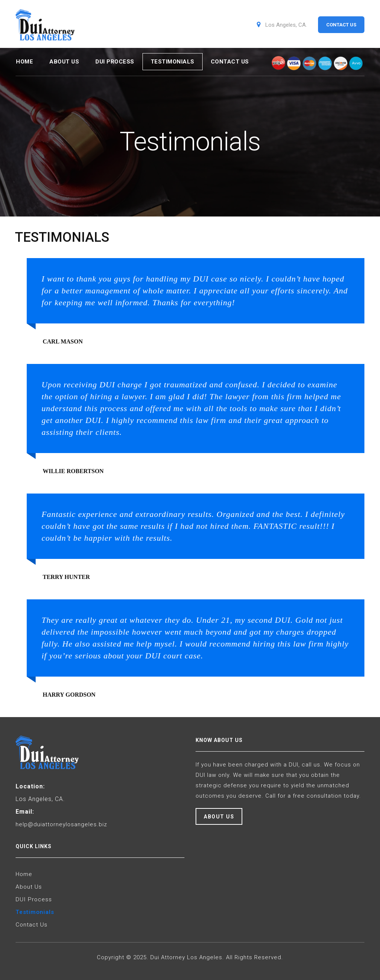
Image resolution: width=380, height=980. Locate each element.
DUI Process (115, 60)
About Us (64, 60)
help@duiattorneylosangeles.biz (63, 821)
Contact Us (230, 60)
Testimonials (173, 60)
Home (24, 60)
